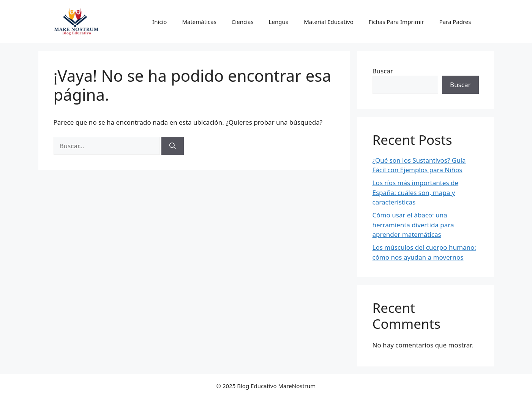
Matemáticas (199, 22)
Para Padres (455, 22)
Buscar (383, 71)
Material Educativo (329, 22)
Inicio (159, 22)
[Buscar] (173, 146)
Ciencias (243, 22)
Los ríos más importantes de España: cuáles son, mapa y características (416, 192)
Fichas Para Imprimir (396, 22)
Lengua (279, 22)
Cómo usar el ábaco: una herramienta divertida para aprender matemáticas (413, 225)
